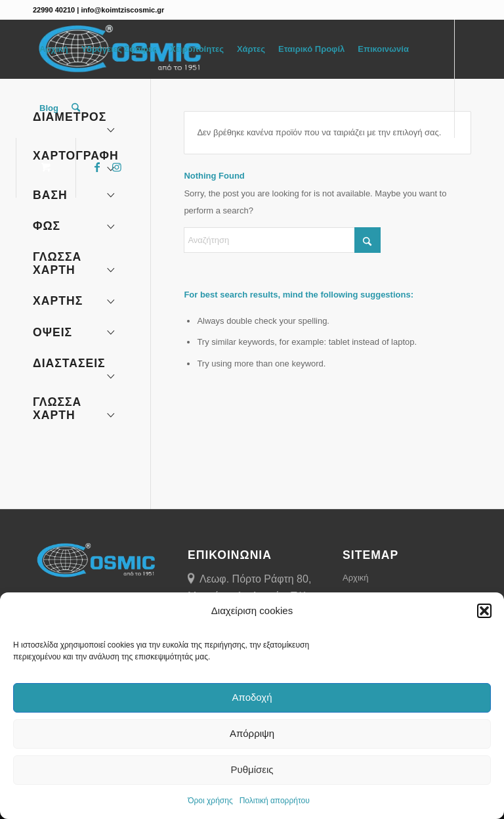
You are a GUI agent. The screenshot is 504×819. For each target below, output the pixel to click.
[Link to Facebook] (97, 167)
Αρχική (356, 578)
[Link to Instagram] (117, 167)
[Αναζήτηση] (76, 108)
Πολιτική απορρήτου (275, 801)
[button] (484, 611)
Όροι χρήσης (210, 801)
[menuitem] (54, 49)
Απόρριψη (252, 733)
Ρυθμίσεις (252, 769)
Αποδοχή (252, 697)
